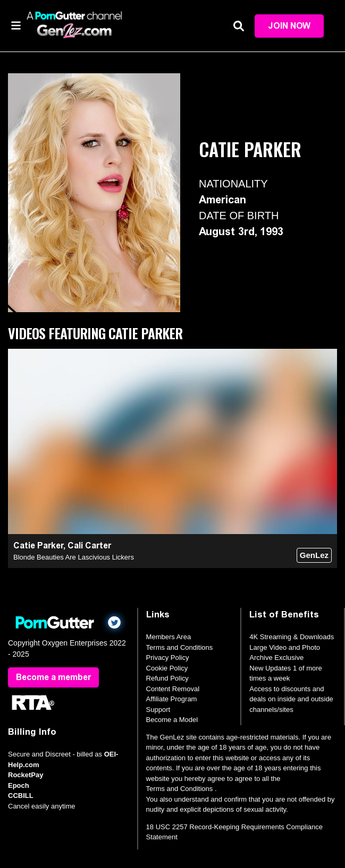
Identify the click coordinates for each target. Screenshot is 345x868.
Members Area (169, 637)
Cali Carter (89, 545)
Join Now (289, 26)
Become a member (53, 677)
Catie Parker (38, 545)
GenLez (314, 555)
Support (158, 710)
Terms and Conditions (180, 647)
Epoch (19, 785)
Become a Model (172, 720)
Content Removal (173, 689)
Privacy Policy (168, 658)
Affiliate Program (172, 699)
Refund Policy (167, 678)
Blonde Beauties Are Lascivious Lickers (74, 557)
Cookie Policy (167, 668)
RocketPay (26, 775)
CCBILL (21, 796)
